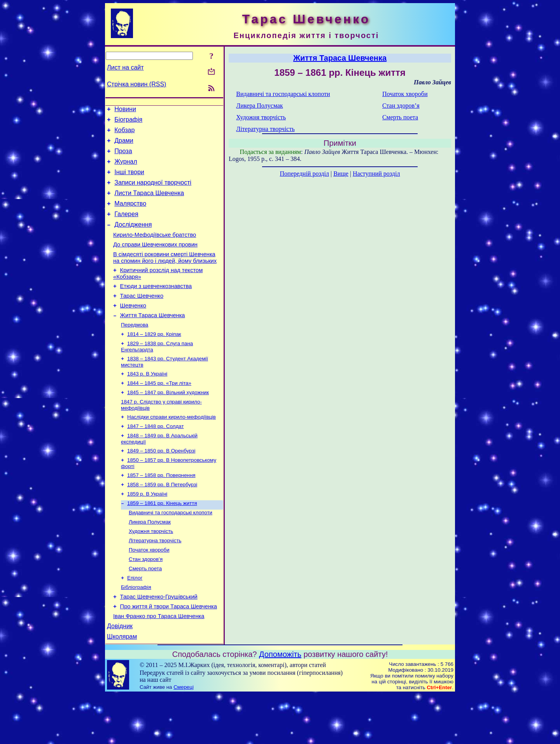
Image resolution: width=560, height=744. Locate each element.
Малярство (130, 215)
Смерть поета (145, 610)
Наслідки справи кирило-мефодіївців (171, 447)
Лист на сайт (125, 67)
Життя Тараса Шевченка (153, 339)
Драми (124, 145)
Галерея (126, 227)
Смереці (184, 736)
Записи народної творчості (153, 192)
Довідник (120, 674)
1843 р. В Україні (147, 401)
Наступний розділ (376, 174)
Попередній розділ (304, 174)
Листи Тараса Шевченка (149, 203)
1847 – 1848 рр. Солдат (156, 457)
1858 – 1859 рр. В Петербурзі (162, 520)
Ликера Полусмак (150, 560)
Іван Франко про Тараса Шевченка (159, 663)
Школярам (122, 686)
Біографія (128, 122)
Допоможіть (280, 704)
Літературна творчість (155, 580)
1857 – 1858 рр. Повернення (161, 509)
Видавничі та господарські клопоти (171, 550)
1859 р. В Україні (147, 530)
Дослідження (133, 238)
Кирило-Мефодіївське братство (155, 250)
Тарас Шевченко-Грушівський (159, 641)
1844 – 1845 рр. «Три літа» (159, 411)
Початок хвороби (149, 590)
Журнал (126, 169)
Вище (341, 174)
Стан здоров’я (146, 600)
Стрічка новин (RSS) (136, 84)
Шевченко (133, 328)
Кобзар (124, 134)
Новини (125, 110)
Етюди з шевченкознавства (156, 306)
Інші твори (129, 180)
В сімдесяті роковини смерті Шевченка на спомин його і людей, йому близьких (165, 275)
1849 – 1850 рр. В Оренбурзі (161, 483)
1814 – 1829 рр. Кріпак (154, 359)
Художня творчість (151, 570)
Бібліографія (136, 631)
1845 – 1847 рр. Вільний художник (168, 421)
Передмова (135, 349)
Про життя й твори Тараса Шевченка (169, 652)
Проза (123, 157)
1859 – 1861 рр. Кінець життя (162, 540)
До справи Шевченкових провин (155, 261)
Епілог (135, 621)
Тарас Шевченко (142, 317)
